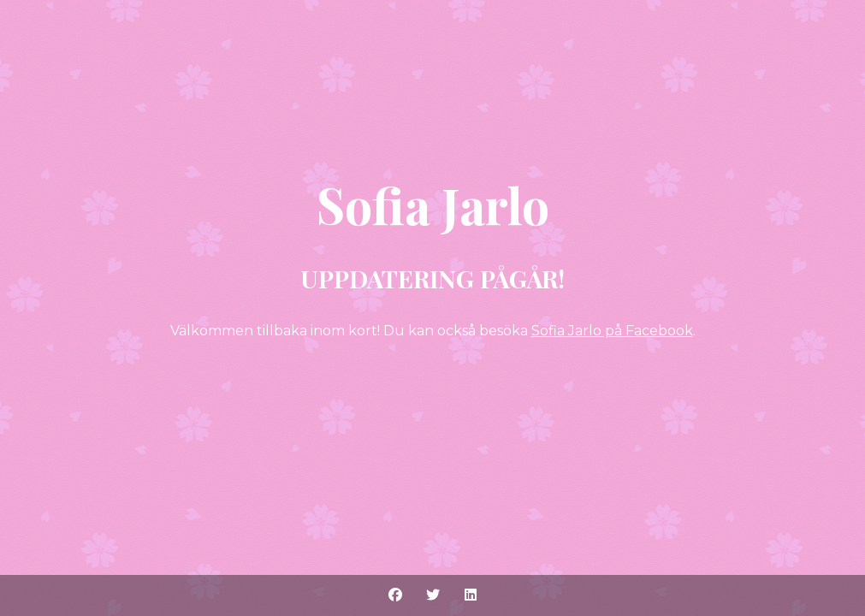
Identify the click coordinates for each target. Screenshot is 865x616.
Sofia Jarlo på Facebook (612, 331)
